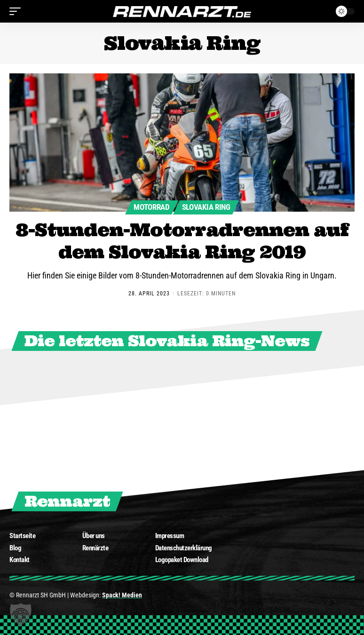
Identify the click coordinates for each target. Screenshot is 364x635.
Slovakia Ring (208, 207)
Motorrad (150, 207)
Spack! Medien (122, 598)
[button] (21, 614)
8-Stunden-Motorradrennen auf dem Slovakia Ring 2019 (182, 242)
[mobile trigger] (17, 11)
